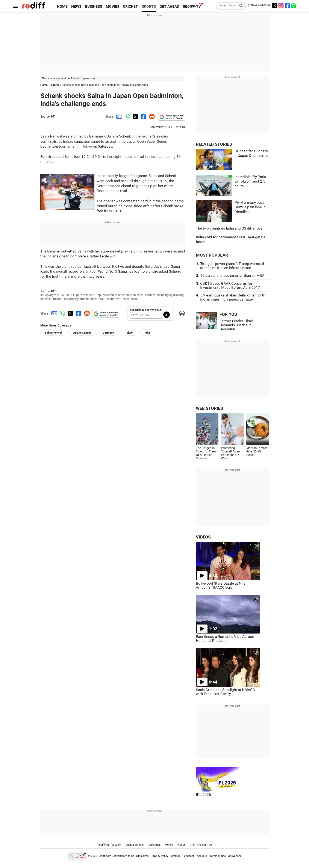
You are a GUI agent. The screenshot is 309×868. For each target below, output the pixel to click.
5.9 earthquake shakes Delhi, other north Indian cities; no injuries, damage (233, 297)
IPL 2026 (203, 795)
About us (202, 856)
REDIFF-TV (192, 7)
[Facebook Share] (143, 116)
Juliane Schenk (82, 333)
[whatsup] (294, 5)
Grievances (235, 856)
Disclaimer (143, 856)
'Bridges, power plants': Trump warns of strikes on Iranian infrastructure (232, 266)
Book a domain (135, 845)
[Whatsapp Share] (127, 116)
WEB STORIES (209, 408)
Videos (181, 845)
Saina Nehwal (53, 333)
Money (169, 845)
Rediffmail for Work (109, 845)
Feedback (189, 856)
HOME (62, 7)
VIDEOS (203, 537)
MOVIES (113, 7)
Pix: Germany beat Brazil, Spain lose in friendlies (250, 207)
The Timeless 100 (201, 845)
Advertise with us (124, 856)
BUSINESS (93, 7)
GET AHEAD (169, 7)
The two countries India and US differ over (230, 228)
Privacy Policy (160, 856)
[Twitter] (275, 5)
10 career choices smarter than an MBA (232, 276)
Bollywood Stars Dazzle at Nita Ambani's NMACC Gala (221, 585)
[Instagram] (281, 5)
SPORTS (149, 7)
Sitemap (175, 856)
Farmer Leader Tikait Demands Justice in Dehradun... (236, 325)
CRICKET (130, 7)
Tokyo (129, 333)
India (147, 333)
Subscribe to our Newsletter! (146, 310)
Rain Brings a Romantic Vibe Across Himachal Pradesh (225, 639)
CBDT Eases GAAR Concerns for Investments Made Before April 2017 (230, 286)
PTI (53, 116)
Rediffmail (154, 845)
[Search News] (240, 6)
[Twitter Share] (135, 116)
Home (44, 85)
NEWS (76, 7)
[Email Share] (118, 116)
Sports (55, 85)
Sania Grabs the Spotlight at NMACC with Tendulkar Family (225, 692)
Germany (108, 333)
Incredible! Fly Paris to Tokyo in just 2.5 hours (250, 181)
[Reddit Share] (151, 116)
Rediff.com (104, 856)
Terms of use (218, 856)
